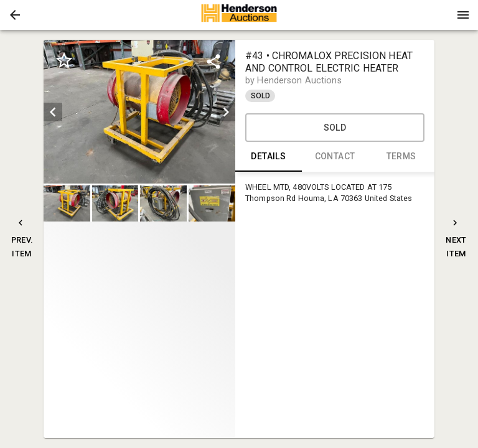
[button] (15, 15)
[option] (139, 112)
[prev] (53, 112)
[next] (226, 112)
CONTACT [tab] (335, 157)
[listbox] (139, 112)
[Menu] (463, 15)
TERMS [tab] (401, 157)
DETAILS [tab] (269, 157)
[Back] (15, 15)
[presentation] (239, 15)
